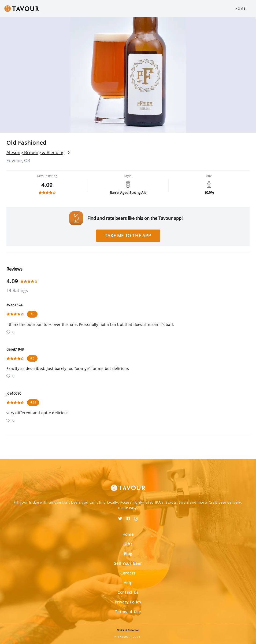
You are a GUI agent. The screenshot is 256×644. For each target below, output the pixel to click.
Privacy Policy (128, 602)
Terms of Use (128, 612)
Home (240, 8)
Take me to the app (128, 236)
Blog (128, 554)
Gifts (128, 544)
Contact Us (128, 592)
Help (128, 583)
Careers (128, 573)
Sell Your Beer (128, 563)
